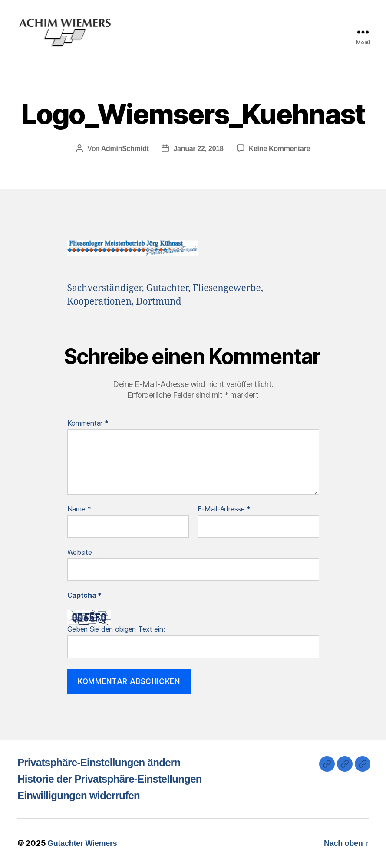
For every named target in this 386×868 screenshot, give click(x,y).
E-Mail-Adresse (224, 509)
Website (80, 552)
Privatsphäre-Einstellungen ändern (99, 762)
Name (79, 509)
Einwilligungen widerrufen (79, 795)
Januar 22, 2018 (198, 149)
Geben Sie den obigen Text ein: (116, 629)
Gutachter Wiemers (82, 843)
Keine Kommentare (280, 149)
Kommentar (88, 423)
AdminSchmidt (125, 149)
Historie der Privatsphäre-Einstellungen (110, 779)
